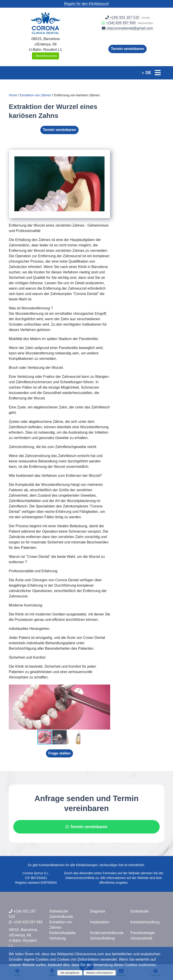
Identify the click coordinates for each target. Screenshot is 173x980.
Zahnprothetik (141, 938)
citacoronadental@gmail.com (127, 28)
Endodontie (140, 911)
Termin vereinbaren (127, 49)
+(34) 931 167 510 (123, 17)
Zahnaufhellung (102, 938)
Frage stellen (60, 753)
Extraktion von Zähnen (36, 95)
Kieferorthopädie (63, 933)
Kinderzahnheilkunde (107, 933)
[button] (106, 689)
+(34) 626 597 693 (119, 23)
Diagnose (98, 911)
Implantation (100, 922)
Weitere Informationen (100, 973)
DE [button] (148, 73)
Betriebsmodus (46, 56)
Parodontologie (143, 933)
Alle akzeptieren (70, 973)
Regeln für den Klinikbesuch (86, 4)
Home (13, 95)
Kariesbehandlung (145, 922)
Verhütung (58, 938)
